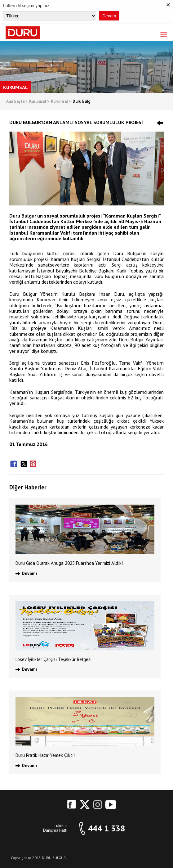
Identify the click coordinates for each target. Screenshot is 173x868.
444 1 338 (106, 828)
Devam (109, 16)
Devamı (29, 573)
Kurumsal (39, 102)
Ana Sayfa (17, 102)
